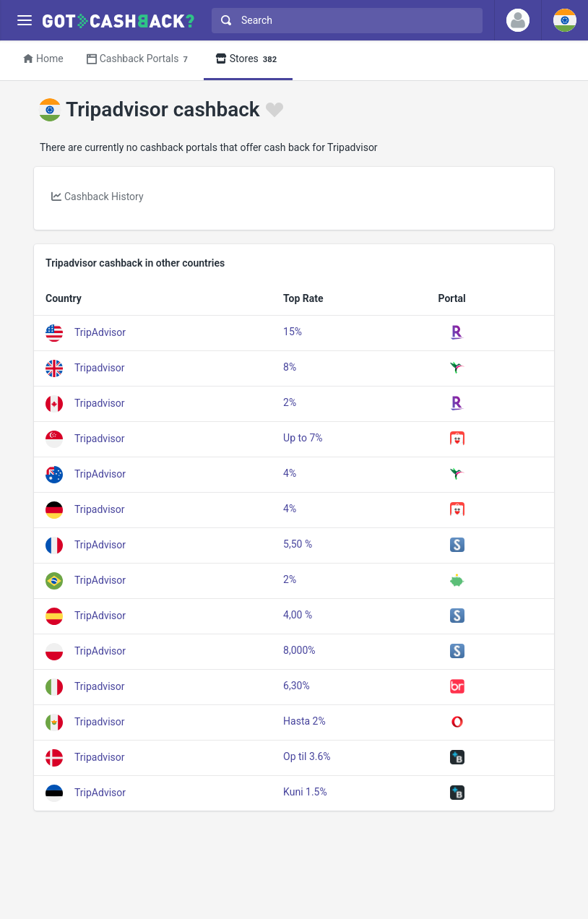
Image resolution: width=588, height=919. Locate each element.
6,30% (297, 686)
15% (293, 332)
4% (290, 473)
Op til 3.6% (307, 756)
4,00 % (298, 615)
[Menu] (24, 21)
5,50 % (298, 544)
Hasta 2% (304, 721)
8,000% (299, 650)
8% (290, 367)
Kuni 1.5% (305, 792)
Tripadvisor (100, 367)
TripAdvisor (100, 332)
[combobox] (344, 21)
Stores (248, 60)
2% (290, 402)
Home (43, 59)
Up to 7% (303, 438)
